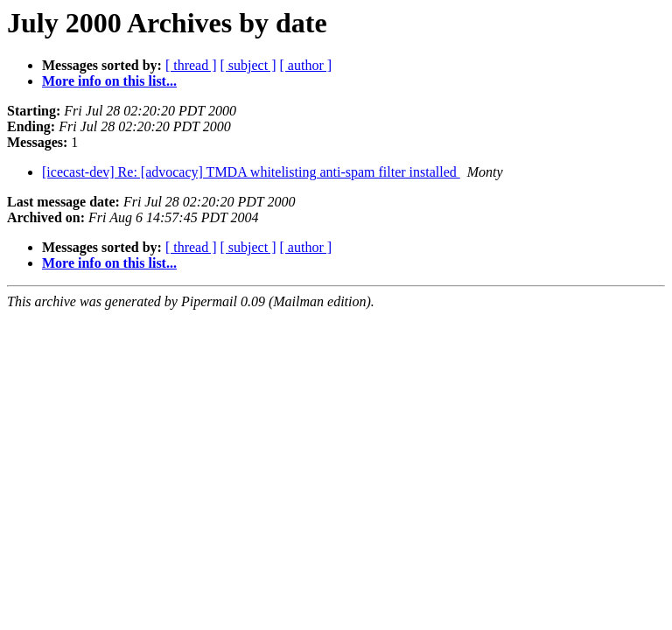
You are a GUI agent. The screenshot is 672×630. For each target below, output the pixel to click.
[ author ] (306, 65)
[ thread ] (191, 65)
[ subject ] (248, 65)
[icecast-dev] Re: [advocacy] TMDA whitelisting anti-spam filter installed (251, 172)
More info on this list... (109, 81)
